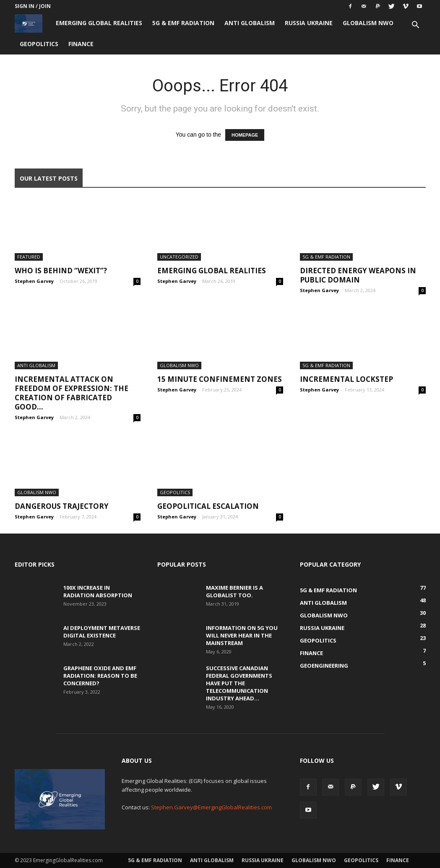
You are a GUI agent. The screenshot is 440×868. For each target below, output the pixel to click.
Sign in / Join (33, 6)
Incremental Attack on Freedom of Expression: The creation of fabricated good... (72, 393)
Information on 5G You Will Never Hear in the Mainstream (242, 635)
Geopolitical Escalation (208, 506)
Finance (81, 44)
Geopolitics (39, 44)
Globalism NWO (368, 23)
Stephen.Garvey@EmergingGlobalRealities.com (211, 807)
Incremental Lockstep (346, 379)
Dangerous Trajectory (62, 506)
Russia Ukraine (309, 23)
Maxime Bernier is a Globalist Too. (234, 591)
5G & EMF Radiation (183, 23)
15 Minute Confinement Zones (220, 379)
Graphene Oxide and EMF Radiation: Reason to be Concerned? (100, 676)
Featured (29, 257)
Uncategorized (179, 257)
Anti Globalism (250, 23)
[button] (416, 26)
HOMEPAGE (245, 135)
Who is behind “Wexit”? (61, 271)
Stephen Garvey (34, 281)
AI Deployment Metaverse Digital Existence (102, 632)
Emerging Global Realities (99, 23)
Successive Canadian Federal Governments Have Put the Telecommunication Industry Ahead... (239, 683)
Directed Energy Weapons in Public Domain (358, 275)
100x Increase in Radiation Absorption (98, 591)
